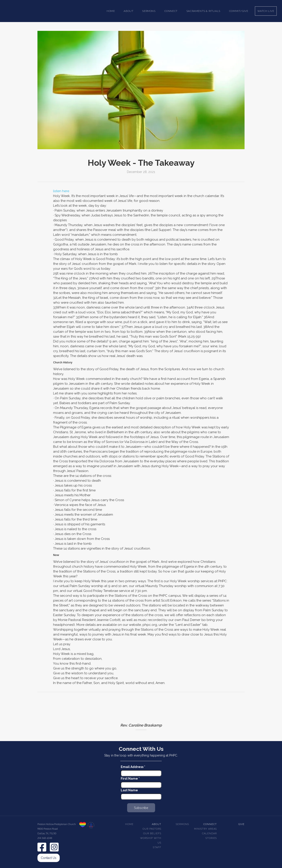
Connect (210, 824)
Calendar (209, 834)
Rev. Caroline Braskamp (141, 725)
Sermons (182, 824)
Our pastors (152, 829)
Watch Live (266, 11)
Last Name (129, 790)
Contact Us (49, 858)
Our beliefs (152, 834)
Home (111, 11)
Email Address (133, 767)
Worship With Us (151, 840)
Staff (157, 847)
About (157, 824)
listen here (61, 191)
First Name (130, 779)
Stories (211, 838)
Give (241, 824)
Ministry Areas (205, 829)
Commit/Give (239, 11)
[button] (128, 11)
